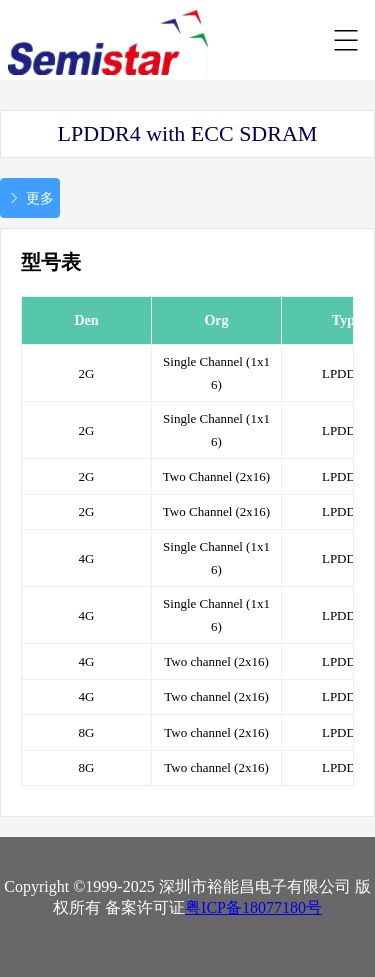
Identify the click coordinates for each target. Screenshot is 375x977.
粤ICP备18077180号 (253, 907)
